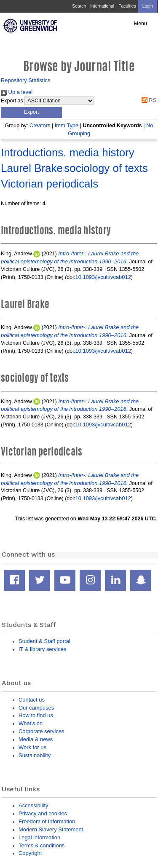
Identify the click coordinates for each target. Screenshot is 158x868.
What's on (31, 723)
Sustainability (35, 755)
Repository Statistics (25, 80)
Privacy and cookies (43, 813)
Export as (12, 101)
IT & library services (42, 649)
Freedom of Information (47, 821)
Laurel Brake (32, 168)
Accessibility (33, 805)
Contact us (32, 700)
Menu (141, 24)
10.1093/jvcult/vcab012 (103, 277)
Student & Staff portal (44, 641)
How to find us (36, 715)
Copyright (30, 853)
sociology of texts (106, 168)
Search (79, 6)
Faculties (127, 6)
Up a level (17, 92)
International (102, 6)
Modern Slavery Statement (51, 829)
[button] (31, 113)
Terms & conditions (42, 845)
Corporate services (42, 731)
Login (148, 6)
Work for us (32, 747)
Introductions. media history (68, 153)
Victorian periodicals (50, 184)
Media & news (36, 739)
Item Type (67, 125)
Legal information (39, 837)
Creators (40, 125)
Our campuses (36, 708)
